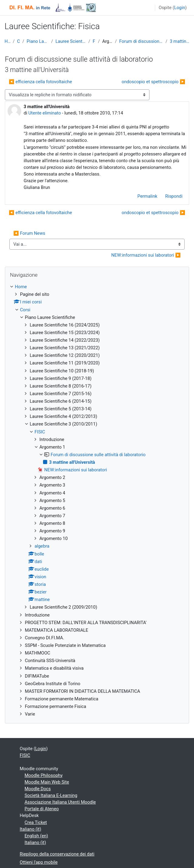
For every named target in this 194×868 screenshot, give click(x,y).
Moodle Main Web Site (47, 782)
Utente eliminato (45, 113)
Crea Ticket (36, 822)
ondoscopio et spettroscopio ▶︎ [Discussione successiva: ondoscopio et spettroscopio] (153, 82)
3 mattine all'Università (180, 41)
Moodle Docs (38, 789)
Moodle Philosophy (43, 775)
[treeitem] (97, 500)
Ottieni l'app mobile (39, 862)
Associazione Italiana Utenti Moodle (60, 802)
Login (180, 8)
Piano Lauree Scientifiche (38, 41)
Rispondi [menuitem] (174, 196)
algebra (42, 546)
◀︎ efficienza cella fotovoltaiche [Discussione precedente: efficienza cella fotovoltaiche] (40, 82)
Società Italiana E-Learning (51, 795)
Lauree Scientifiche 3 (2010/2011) (71, 41)
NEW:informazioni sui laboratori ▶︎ (146, 255)
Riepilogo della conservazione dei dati (57, 854)
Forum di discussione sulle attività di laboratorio (141, 41)
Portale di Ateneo (42, 809)
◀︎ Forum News (29, 233)
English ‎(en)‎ (36, 836)
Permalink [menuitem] (147, 196)
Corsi (18, 41)
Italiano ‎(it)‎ (30, 829)
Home (7, 41)
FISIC (94, 41)
